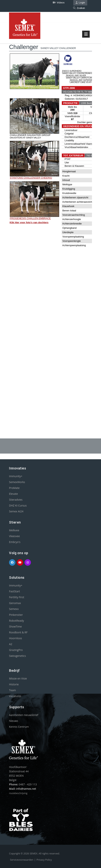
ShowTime (15, 626)
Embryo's (15, 542)
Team (12, 690)
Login (80, 3)
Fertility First (17, 597)
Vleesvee (14, 536)
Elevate (13, 494)
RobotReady (16, 621)
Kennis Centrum (19, 727)
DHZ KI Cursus (18, 505)
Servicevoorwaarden (22, 860)
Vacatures (15, 696)
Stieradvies (16, 500)
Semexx (14, 609)
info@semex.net (26, 789)
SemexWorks (17, 482)
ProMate (14, 488)
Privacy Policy (44, 860)
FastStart (15, 591)
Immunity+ (16, 476)
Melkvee (14, 530)
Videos (59, 3)
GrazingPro (16, 650)
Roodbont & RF (18, 632)
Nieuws (14, 721)
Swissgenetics (17, 656)
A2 (11, 644)
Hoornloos (16, 638)
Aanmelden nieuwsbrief (24, 715)
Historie (14, 684)
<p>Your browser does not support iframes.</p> (50, 226)
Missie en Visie (18, 678)
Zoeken (79, 8)
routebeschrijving (18, 793)
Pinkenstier (16, 615)
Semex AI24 (16, 511)
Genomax (15, 603)
